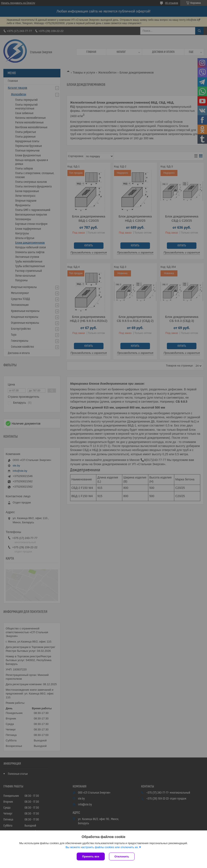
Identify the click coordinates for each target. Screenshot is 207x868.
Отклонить (122, 856)
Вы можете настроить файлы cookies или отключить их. (102, 847)
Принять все (91, 856)
